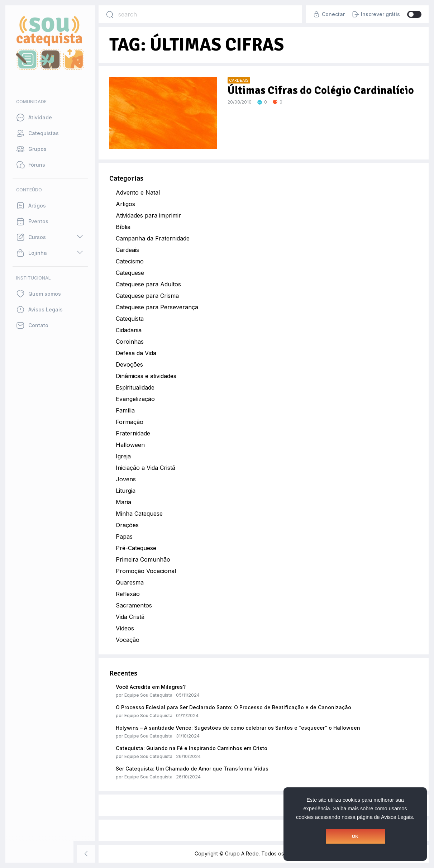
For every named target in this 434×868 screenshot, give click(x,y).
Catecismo (130, 261)
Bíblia (123, 227)
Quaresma (130, 582)
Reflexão (128, 594)
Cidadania (129, 330)
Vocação (128, 640)
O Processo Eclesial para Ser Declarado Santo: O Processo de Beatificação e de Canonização (233, 707)
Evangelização (135, 399)
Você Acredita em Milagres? (151, 687)
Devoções (129, 364)
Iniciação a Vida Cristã (146, 468)
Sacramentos (134, 605)
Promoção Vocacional (146, 571)
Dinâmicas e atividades (146, 376)
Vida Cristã (130, 617)
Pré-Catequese (136, 548)
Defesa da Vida (136, 353)
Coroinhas (130, 342)
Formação (130, 422)
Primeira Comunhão (143, 559)
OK (355, 836)
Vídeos (125, 628)
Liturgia (126, 491)
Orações (127, 525)
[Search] (110, 14)
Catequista (130, 319)
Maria (123, 502)
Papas (124, 536)
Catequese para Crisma (147, 296)
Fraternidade (133, 433)
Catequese (130, 273)
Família (125, 410)
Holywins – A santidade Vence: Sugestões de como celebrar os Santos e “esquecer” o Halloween (238, 728)
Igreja (123, 456)
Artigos (125, 204)
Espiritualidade (135, 387)
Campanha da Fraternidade (153, 238)
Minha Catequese (139, 514)
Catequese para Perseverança (157, 307)
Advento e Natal (138, 192)
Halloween (130, 445)
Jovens (126, 479)
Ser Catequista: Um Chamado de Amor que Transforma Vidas (192, 769)
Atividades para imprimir (148, 215)
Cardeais (127, 250)
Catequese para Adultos (148, 284)
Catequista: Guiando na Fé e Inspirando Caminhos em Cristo (192, 748)
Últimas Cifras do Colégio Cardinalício (321, 90)
